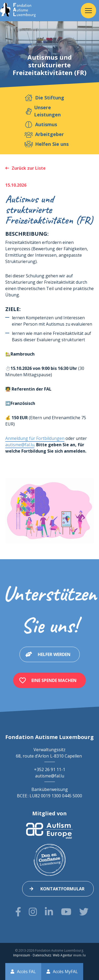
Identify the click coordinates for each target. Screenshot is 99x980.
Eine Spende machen (54, 680)
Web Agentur (63, 955)
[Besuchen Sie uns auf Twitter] (84, 912)
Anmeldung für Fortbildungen (35, 438)
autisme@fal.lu (20, 445)
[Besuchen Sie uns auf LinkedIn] (49, 912)
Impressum (22, 955)
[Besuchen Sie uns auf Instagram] (33, 912)
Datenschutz (42, 955)
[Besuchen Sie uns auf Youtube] (66, 912)
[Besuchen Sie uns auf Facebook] (18, 912)
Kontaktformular (62, 889)
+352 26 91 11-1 (50, 769)
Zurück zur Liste (29, 168)
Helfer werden (54, 654)
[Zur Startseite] (18, 11)
